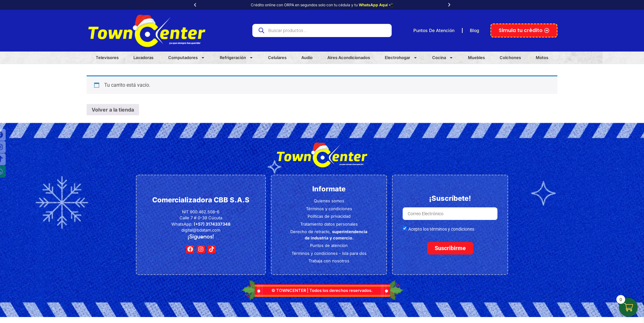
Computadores (187, 58)
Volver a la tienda (113, 110)
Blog (475, 30)
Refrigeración (236, 58)
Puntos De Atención (434, 30)
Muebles (476, 57)
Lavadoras (143, 57)
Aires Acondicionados (349, 57)
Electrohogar (401, 58)
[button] (195, 5)
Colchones (510, 57)
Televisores (107, 57)
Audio (307, 57)
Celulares (277, 57)
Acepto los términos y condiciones (441, 229)
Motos (542, 57)
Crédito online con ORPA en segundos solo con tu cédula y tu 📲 (322, 5)
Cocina (443, 58)
